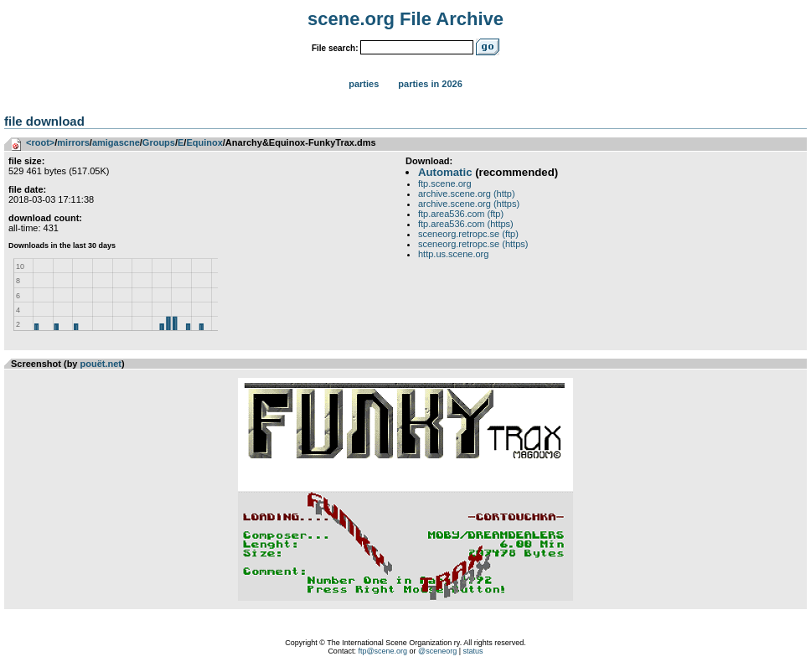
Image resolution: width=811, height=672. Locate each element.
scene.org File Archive (405, 19)
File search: (335, 48)
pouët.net (101, 364)
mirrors (73, 142)
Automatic (445, 172)
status (473, 651)
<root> (40, 142)
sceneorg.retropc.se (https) (473, 244)
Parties (364, 84)
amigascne (116, 142)
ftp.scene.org (445, 184)
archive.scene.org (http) (467, 194)
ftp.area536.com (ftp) (461, 214)
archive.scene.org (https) (469, 204)
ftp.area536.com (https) (466, 224)
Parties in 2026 (430, 84)
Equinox (204, 142)
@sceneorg (437, 651)
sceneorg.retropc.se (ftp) (468, 234)
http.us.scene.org (453, 254)
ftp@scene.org (382, 651)
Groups (159, 142)
